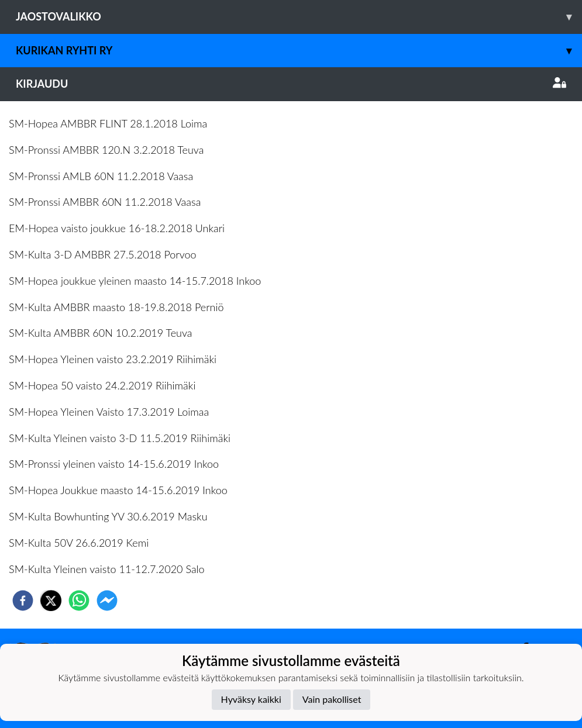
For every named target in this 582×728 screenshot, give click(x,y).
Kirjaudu (291, 84)
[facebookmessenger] (107, 601)
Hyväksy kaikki (251, 699)
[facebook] (23, 601)
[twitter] (51, 601)
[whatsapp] (79, 601)
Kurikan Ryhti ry (299, 51)
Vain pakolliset (332, 699)
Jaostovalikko (299, 17)
